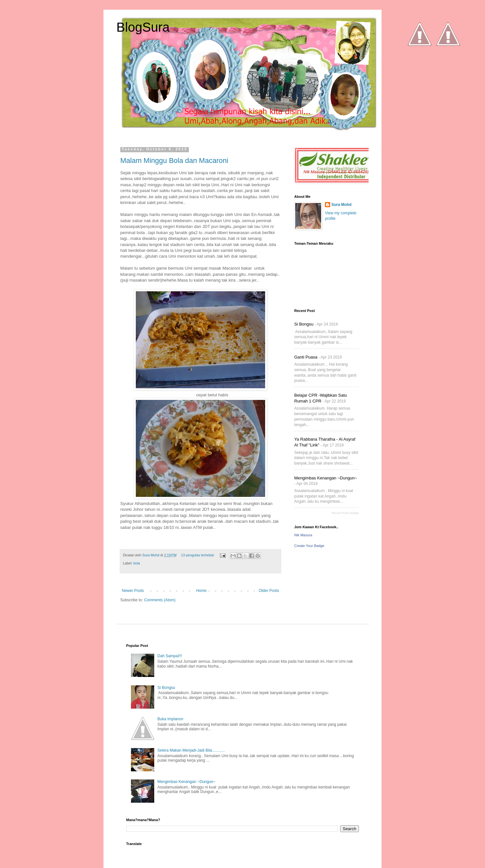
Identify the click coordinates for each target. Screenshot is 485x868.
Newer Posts (133, 591)
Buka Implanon (170, 719)
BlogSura (143, 27)
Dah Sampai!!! (170, 656)
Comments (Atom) (160, 600)
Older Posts (269, 591)
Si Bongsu (304, 324)
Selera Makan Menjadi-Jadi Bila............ (191, 750)
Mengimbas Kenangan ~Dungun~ (326, 478)
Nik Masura (303, 535)
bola (136, 563)
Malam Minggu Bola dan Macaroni (174, 161)
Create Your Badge (309, 546)
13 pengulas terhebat (197, 555)
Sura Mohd (151, 555)
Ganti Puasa (306, 357)
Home (201, 591)
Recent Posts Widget (345, 513)
